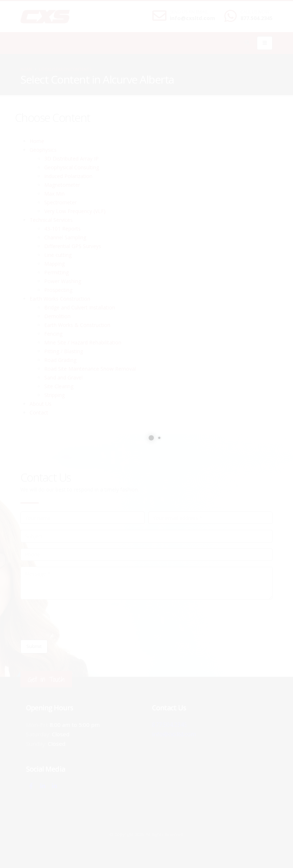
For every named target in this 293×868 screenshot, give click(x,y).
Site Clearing (59, 386)
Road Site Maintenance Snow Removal (90, 369)
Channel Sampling (65, 237)
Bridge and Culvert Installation (80, 307)
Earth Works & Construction (77, 325)
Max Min (54, 194)
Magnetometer (62, 185)
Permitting (56, 272)
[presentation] (76, 620)
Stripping (54, 395)
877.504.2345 (256, 18)
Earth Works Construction (60, 299)
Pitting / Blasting (64, 351)
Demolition (57, 316)
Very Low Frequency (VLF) (75, 211)
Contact (39, 412)
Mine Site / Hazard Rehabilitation (83, 342)
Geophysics (43, 150)
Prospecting (58, 290)
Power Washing (63, 281)
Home (26, 69)
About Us (41, 404)
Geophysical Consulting (72, 167)
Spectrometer (60, 202)
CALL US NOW (255, 12)
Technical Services (51, 220)
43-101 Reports (62, 229)
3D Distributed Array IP (71, 159)
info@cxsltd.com (193, 18)
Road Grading (60, 360)
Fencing (53, 334)
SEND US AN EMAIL (189, 12)
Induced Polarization (68, 176)
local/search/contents (65, 69)
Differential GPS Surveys (73, 246)
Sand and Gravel (63, 377)
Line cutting (58, 255)
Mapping (54, 264)
